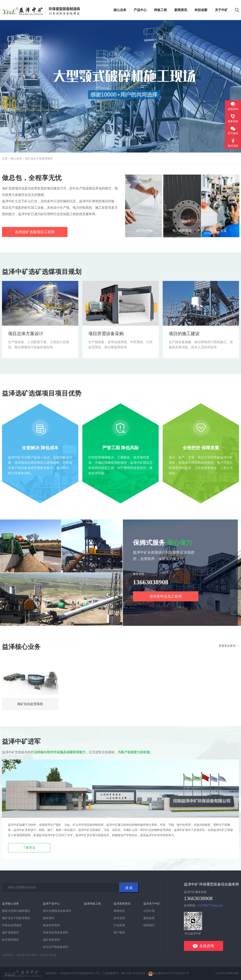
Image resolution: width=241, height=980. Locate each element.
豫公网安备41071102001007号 (169, 973)
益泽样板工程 (92, 904)
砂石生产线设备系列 (56, 947)
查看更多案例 (227, 646)
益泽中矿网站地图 (228, 973)
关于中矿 (221, 10)
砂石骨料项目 (10, 940)
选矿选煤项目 (10, 933)
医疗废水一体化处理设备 (41, 955)
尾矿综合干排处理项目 (39, 159)
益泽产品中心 (51, 904)
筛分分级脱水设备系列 (57, 911)
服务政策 (149, 918)
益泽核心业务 (10, 904)
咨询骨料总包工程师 (166, 596)
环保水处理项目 (12, 925)
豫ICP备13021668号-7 (135, 973)
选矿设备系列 (51, 940)
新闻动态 (119, 911)
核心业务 (120, 10)
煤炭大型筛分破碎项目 (16, 911)
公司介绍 (149, 911)
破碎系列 (49, 918)
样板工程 (160, 10)
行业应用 (119, 925)
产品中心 (140, 10)
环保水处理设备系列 (56, 933)
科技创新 (201, 10)
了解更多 (29, 848)
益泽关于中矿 (152, 904)
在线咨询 (207, 946)
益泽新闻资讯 (122, 904)
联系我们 (149, 925)
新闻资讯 (181, 10)
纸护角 (21, 955)
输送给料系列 (51, 925)
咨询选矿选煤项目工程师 (35, 232)
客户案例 (119, 933)
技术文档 (119, 918)
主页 (5, 159)
